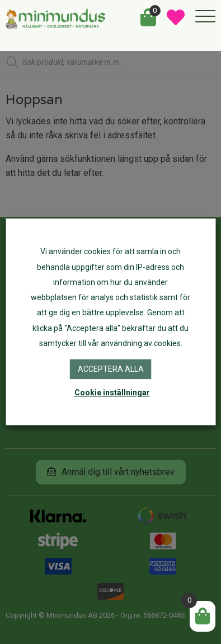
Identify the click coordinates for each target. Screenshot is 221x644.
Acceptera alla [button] (111, 369)
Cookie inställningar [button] (112, 393)
